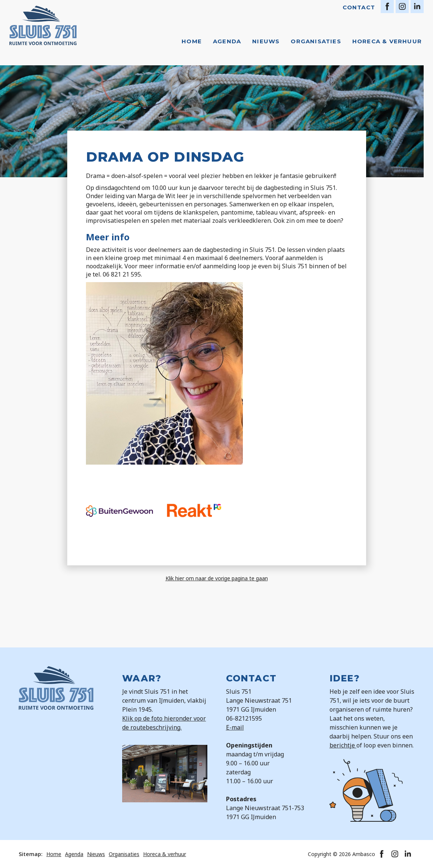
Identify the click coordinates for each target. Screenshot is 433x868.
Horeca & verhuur (387, 41)
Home (192, 41)
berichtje (343, 745)
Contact (359, 7)
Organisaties (316, 41)
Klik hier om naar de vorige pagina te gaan (217, 578)
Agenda (227, 41)
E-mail (235, 727)
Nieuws (266, 41)
